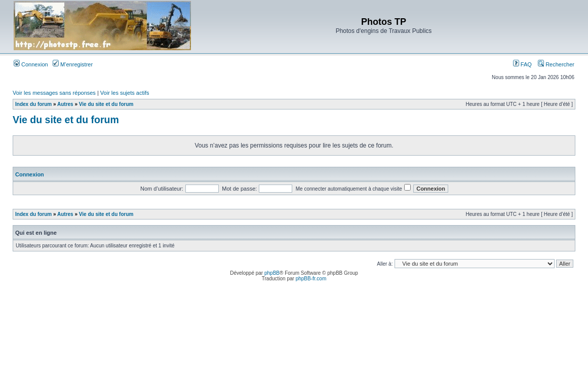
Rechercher (556, 64)
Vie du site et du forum (106, 104)
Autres (65, 104)
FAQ (522, 64)
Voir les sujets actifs (125, 93)
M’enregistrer (73, 64)
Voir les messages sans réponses (54, 93)
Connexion (31, 64)
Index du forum (33, 104)
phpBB (272, 273)
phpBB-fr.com (311, 279)
